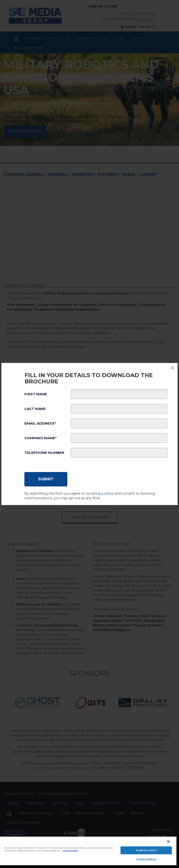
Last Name (35, 409)
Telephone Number (44, 453)
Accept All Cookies (146, 850)
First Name (36, 394)
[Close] (168, 841)
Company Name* (41, 438)
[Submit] (46, 479)
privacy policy (103, 493)
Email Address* (40, 423)
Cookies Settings (146, 859)
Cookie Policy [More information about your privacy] (70, 851)
